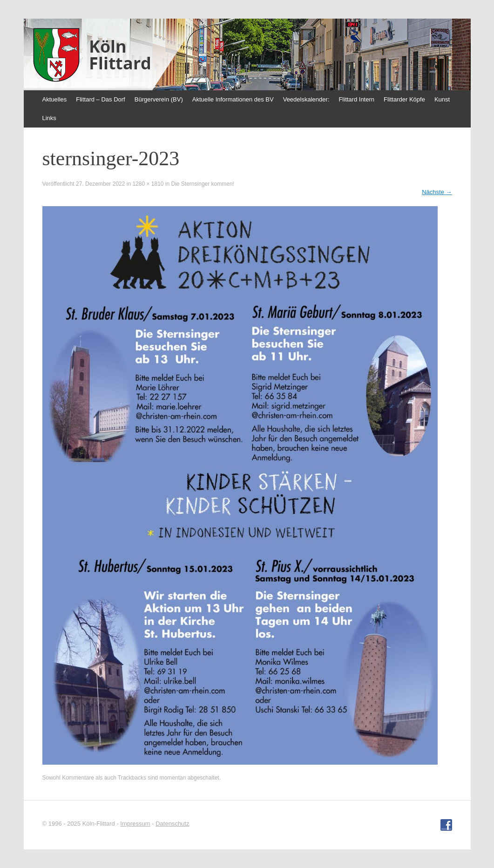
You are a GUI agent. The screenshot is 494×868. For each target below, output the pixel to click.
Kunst (442, 99)
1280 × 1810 (148, 184)
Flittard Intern (356, 99)
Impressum (135, 824)
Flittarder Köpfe (404, 99)
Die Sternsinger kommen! (203, 184)
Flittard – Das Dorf (100, 99)
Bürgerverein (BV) (159, 99)
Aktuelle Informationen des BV (233, 99)
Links (49, 118)
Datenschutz (172, 824)
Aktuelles (55, 99)
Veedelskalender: (306, 99)
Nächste (437, 192)
